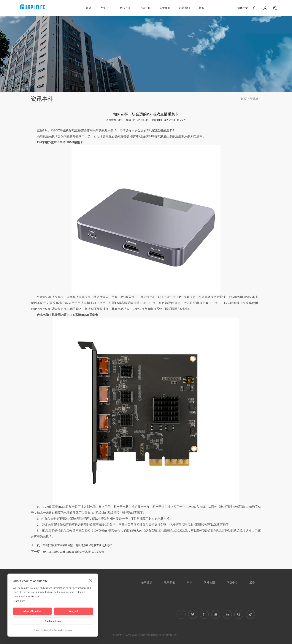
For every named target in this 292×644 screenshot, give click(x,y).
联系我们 (185, 8)
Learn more (19, 601)
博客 (202, 8)
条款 (190, 583)
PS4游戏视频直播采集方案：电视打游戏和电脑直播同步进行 (77, 545)
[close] (91, 580)
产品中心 (106, 8)
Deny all (73, 611)
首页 (88, 8)
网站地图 (210, 583)
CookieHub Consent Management (58, 630)
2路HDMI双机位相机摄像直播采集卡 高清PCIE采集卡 (73, 552)
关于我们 (165, 8)
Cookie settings (53, 621)
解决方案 (125, 8)
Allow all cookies (32, 611)
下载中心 (145, 8)
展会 (252, 583)
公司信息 (147, 583)
